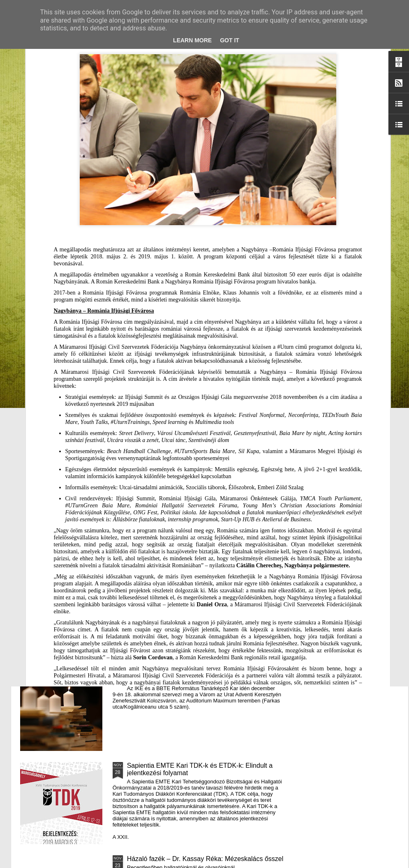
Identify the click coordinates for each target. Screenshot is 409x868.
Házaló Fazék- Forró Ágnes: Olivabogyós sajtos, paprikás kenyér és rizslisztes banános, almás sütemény (166, 338)
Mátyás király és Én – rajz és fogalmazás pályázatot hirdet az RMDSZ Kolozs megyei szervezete (66, 338)
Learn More (192, 40)
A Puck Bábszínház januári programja (354, 327)
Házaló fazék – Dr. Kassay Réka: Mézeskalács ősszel (205, 859)
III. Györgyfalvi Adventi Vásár (169, 579)
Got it (230, 40)
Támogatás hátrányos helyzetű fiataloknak (189, 393)
